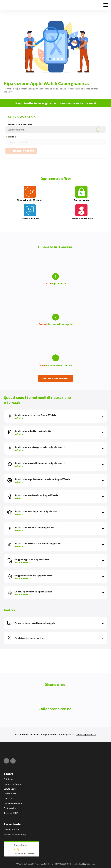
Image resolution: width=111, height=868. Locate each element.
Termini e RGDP (11, 813)
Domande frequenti (13, 803)
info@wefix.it (77, 864)
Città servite (10, 808)
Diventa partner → (86, 734)
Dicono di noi (10, 794)
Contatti (8, 798)
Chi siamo (8, 779)
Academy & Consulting (15, 834)
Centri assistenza (12, 784)
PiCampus (90, 864)
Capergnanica (67, 734)
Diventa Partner (11, 829)
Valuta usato (10, 789)
